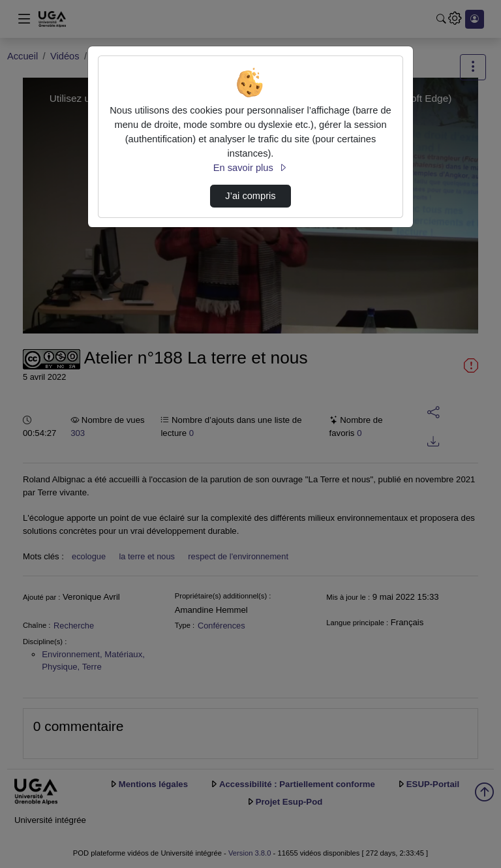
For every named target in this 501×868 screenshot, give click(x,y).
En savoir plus (250, 168)
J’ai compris (250, 196)
